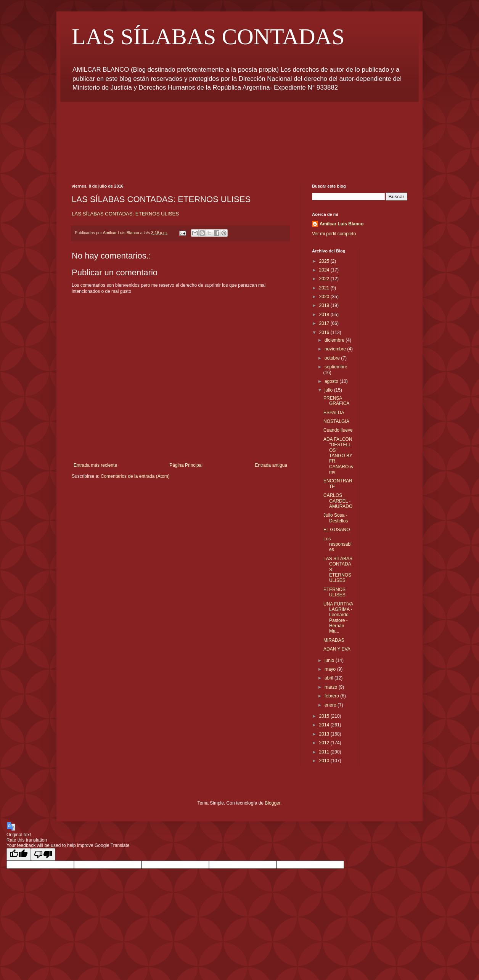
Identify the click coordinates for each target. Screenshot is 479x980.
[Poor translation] (43, 854)
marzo (332, 687)
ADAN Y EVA (337, 649)
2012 (325, 743)
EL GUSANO (337, 530)
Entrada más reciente (95, 465)
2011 (325, 752)
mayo (331, 669)
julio (329, 390)
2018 (325, 315)
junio (330, 660)
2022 (325, 279)
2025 (325, 261)
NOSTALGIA (336, 421)
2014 (325, 725)
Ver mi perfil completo (334, 234)
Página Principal (186, 465)
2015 (325, 716)
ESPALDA (334, 413)
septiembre (336, 367)
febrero (332, 696)
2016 (325, 333)
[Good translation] (19, 854)
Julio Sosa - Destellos (336, 518)
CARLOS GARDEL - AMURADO (338, 501)
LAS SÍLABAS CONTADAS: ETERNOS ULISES (125, 214)
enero (331, 705)
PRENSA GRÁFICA (336, 401)
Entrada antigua (271, 465)
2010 (325, 761)
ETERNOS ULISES (334, 592)
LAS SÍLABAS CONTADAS (208, 37)
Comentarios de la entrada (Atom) (135, 476)
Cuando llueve (338, 430)
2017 (325, 323)
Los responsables (338, 544)
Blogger (272, 803)
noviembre (336, 349)
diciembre (335, 340)
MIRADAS (334, 640)
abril (330, 678)
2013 (325, 734)
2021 (325, 288)
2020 (325, 297)
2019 (325, 305)
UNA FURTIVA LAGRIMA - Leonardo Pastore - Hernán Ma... (338, 618)
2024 (325, 270)
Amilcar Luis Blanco (342, 224)
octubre (333, 358)
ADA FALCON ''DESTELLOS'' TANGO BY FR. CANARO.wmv (338, 456)
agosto (332, 381)
